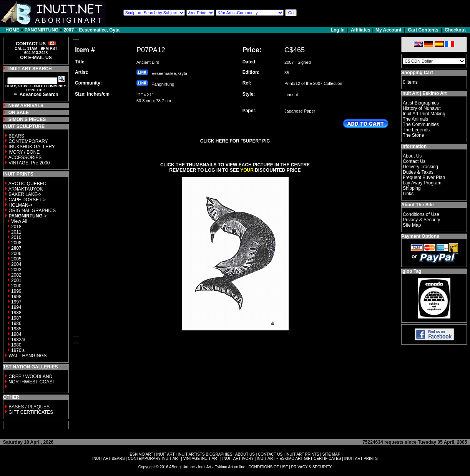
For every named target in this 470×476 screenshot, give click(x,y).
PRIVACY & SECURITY (311, 467)
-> (27, 216)
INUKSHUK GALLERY (32, 147)
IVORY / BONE (24, 152)
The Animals (415, 119)
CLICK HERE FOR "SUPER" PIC (235, 141)
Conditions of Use (421, 214)
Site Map (412, 225)
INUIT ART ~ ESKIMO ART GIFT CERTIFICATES (299, 459)
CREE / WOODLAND (30, 376)
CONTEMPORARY (28, 141)
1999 (16, 291)
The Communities (421, 124)
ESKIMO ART (142, 454)
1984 (16, 334)
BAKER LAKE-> (25, 194)
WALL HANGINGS (27, 356)
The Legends (416, 130)
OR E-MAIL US (36, 58)
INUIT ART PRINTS (302, 454)
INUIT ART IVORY (238, 459)
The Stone (413, 135)
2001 (16, 280)
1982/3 (18, 340)
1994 (16, 307)
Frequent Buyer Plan (424, 177)
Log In (338, 30)
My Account (389, 30)
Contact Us (414, 161)
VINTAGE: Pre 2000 (29, 163)
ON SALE (19, 113)
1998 (16, 297)
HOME (12, 30)
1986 (16, 323)
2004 (16, 264)
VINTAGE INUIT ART (201, 459)
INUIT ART (166, 454)
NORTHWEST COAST (31, 382)
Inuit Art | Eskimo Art (424, 93)
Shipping (412, 188)
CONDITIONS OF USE (268, 467)
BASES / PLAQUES (29, 407)
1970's (18, 350)
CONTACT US (270, 454)
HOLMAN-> (20, 205)
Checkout (455, 30)
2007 (69, 30)
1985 (16, 329)
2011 (16, 232)
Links (408, 194)
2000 (16, 286)
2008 (16, 243)
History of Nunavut (422, 108)
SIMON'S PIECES (27, 119)
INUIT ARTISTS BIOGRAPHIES (205, 454)
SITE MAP (331, 454)
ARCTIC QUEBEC (27, 184)
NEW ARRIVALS (26, 106)
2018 (16, 227)
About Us (412, 156)
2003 (16, 270)
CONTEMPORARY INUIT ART (154, 459)
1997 (16, 302)
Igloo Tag (411, 271)
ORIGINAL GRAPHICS (32, 211)
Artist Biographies (421, 103)
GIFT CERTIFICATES (31, 412)
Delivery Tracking (420, 167)
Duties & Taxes (418, 172)
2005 (16, 259)
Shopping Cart (417, 73)
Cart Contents (423, 30)
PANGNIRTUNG (42, 30)
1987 (16, 318)
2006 (16, 254)
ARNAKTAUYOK (26, 189)
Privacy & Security (421, 220)
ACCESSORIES (25, 158)
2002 (16, 275)
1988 (16, 313)
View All (19, 221)
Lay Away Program (422, 183)
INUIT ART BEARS (108, 459)
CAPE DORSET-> (27, 200)
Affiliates (361, 30)
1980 (16, 345)
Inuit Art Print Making (424, 114)
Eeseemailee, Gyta (99, 30)
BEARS (16, 136)
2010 (16, 237)
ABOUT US (245, 454)
